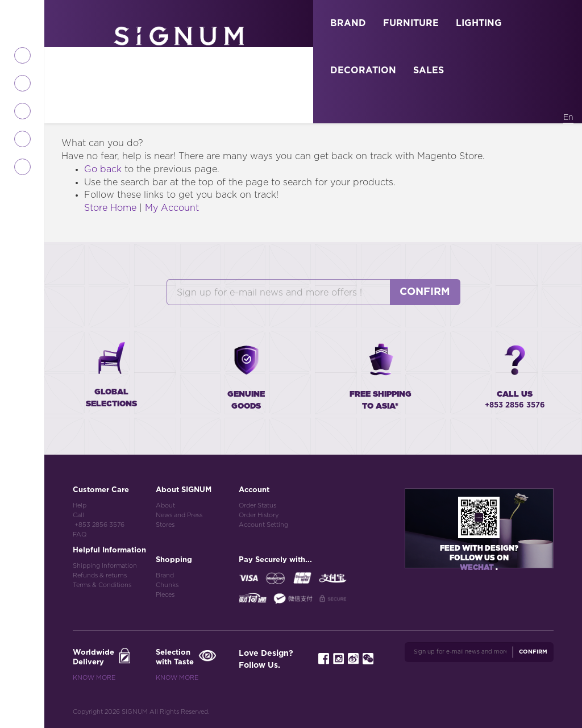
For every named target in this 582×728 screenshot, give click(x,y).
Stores (165, 525)
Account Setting (263, 525)
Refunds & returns (100, 575)
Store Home (110, 208)
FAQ (80, 534)
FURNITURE (411, 23)
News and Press (179, 515)
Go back (103, 169)
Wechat (478, 568)
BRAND (348, 23)
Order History (259, 515)
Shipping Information (105, 566)
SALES (429, 70)
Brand (165, 575)
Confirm (425, 292)
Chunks (167, 585)
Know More (94, 678)
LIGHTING (479, 23)
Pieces (165, 595)
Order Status (257, 506)
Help (80, 506)
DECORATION (363, 70)
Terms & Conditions (102, 585)
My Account (172, 208)
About (165, 506)
